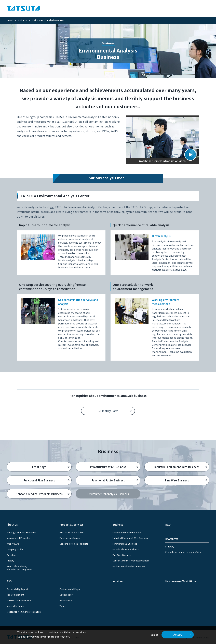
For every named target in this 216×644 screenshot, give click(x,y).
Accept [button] (178, 634)
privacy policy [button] (35, 636)
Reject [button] (154, 635)
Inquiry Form (110, 411)
